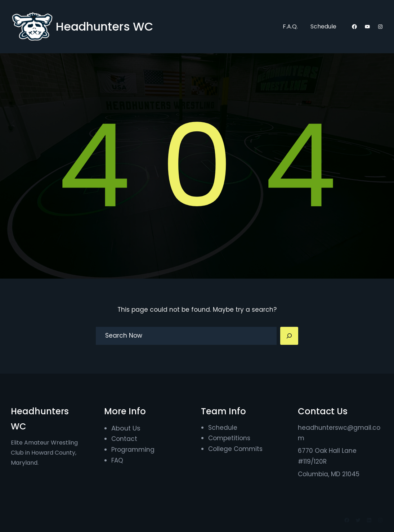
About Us (126, 428)
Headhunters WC (105, 26)
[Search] (289, 336)
